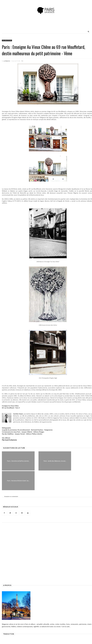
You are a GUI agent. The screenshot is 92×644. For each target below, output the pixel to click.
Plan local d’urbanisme (9, 440)
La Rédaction (7, 61)
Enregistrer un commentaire (11, 497)
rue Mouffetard (7, 40)
